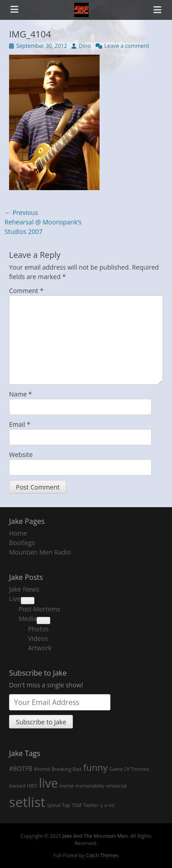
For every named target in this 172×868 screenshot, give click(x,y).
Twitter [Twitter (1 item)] (91, 805)
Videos (38, 638)
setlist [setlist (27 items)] (27, 802)
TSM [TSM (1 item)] (77, 805)
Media (28, 618)
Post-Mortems (39, 609)
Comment (26, 291)
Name (21, 394)
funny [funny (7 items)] (95, 767)
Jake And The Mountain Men (95, 836)
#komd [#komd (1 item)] (42, 769)
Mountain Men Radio (40, 552)
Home (18, 533)
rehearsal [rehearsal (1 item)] (116, 786)
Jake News (24, 589)
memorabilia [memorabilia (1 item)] (90, 786)
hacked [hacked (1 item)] (17, 786)
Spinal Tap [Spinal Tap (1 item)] (59, 805)
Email (20, 424)
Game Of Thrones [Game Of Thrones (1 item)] (129, 769)
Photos (38, 629)
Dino (85, 46)
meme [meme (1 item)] (67, 786)
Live (15, 599)
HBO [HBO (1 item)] (32, 786)
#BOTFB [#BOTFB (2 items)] (21, 768)
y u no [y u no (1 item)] (107, 805)
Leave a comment (127, 46)
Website (21, 455)
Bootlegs (22, 543)
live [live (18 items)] (48, 783)
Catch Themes (102, 855)
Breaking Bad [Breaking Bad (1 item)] (67, 769)
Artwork (40, 648)
